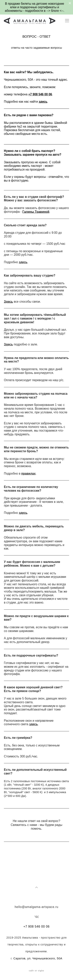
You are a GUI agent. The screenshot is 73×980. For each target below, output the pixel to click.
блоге (55, 11)
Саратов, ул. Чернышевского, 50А (38, 958)
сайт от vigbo (36, 971)
